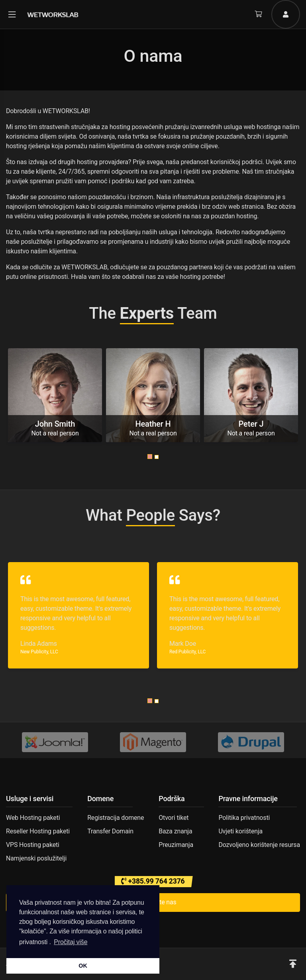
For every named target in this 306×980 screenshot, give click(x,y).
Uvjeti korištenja (240, 831)
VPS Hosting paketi (33, 845)
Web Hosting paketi (33, 818)
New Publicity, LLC (39, 652)
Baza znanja (175, 831)
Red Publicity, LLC (187, 652)
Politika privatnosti (244, 818)
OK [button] (83, 966)
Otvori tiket (174, 818)
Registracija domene (116, 818)
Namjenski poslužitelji (36, 858)
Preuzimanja (176, 845)
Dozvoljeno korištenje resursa (259, 845)
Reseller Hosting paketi (38, 831)
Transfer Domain (110, 831)
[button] (150, 457)
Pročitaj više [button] (71, 942)
